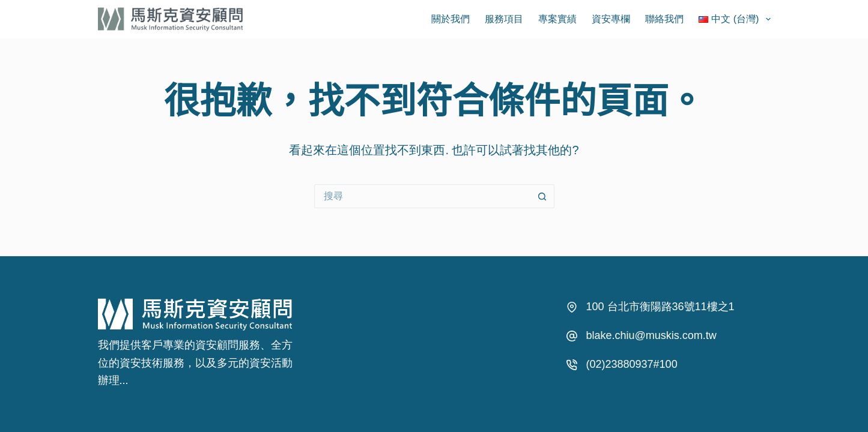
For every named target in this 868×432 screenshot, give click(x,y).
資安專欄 (611, 19)
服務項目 (504, 19)
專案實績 (557, 19)
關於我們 (451, 19)
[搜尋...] (422, 196)
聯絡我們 (664, 19)
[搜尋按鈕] (542, 196)
